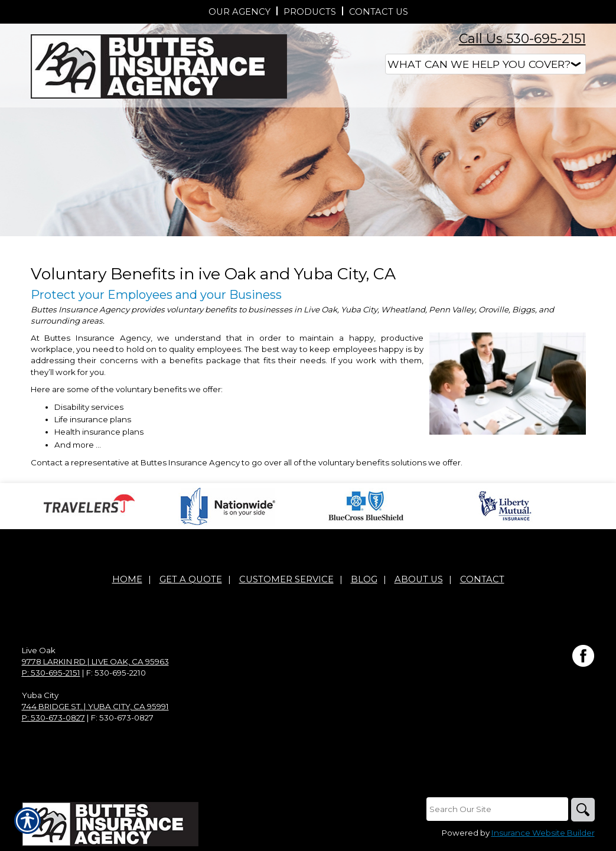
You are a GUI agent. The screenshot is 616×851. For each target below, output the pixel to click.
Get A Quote (191, 579)
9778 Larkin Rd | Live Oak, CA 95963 (95, 661)
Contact (482, 579)
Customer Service (286, 579)
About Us (419, 579)
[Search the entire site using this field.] (497, 809)
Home (127, 579)
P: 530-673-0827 (53, 718)
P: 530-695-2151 (51, 673)
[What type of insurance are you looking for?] (485, 64)
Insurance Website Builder (543, 833)
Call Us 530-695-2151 (522, 39)
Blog (364, 579)
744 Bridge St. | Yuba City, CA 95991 (95, 706)
